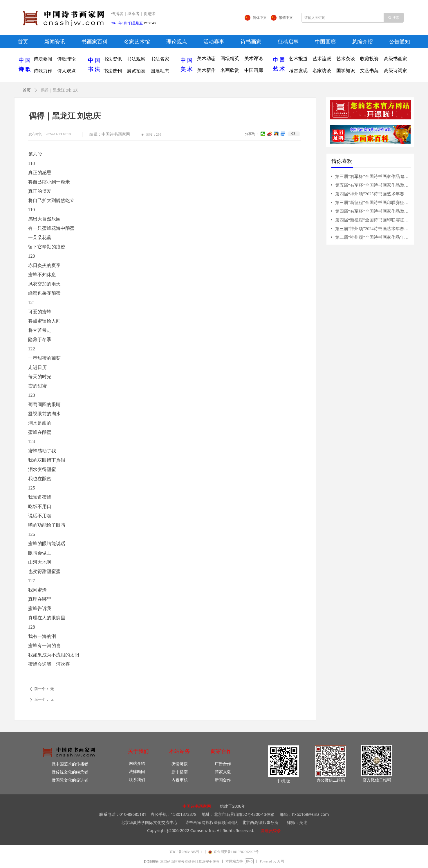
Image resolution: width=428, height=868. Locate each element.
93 (293, 134)
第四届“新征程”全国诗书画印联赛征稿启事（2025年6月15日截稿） (373, 220)
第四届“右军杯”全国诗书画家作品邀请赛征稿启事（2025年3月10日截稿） (373, 211)
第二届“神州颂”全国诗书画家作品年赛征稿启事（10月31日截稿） (373, 237)
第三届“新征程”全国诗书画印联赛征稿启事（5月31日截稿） (373, 203)
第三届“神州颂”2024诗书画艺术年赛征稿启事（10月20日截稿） (373, 229)
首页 (27, 90)
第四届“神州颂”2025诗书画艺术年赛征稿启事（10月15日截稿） (373, 194)
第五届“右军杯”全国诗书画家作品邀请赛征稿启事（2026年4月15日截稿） (373, 185)
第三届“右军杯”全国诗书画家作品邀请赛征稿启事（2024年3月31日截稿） (373, 176)
